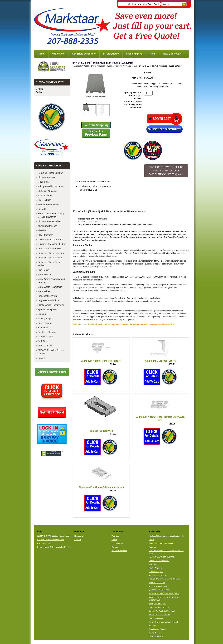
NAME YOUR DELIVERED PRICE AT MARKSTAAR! (164, 599)
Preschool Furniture (48, 296)
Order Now (58, 54)
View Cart (115, 536)
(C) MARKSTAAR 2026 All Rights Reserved (55, 536)
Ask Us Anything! (156, 568)
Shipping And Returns (158, 629)
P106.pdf (83, 190)
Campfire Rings (45, 337)
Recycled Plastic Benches (51, 253)
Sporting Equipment (48, 310)
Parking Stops (45, 319)
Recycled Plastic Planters (50, 258)
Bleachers (43, 230)
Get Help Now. (135, 4)
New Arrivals (79, 536)
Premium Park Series (48, 205)
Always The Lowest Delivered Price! (163, 622)
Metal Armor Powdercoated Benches (51, 281)
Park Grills (43, 341)
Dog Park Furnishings (49, 300)
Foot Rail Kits (44, 200)
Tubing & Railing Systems (51, 186)
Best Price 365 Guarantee (159, 614)
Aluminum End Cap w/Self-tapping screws (101, 487)
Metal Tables (44, 291)
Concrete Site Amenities (50, 249)
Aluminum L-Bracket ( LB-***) (160, 361)
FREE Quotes (111, 54)
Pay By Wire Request (157, 604)
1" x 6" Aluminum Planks (101, 66)
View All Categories (119, 551)
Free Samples (134, 54)
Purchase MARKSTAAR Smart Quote (164, 594)
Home (41, 54)
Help (152, 54)
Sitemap (115, 547)
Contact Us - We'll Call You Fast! (162, 611)
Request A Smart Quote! (159, 586)
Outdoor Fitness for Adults (51, 240)
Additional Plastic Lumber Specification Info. (166, 536)
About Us (153, 547)
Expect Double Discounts (159, 561)
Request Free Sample (158, 575)
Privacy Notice (155, 633)
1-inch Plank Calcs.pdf (90, 186)
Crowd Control (45, 346)
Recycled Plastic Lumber (50, 173)
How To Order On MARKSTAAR (162, 557)
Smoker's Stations (47, 332)
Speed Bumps (45, 323)
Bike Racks (43, 270)
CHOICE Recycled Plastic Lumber (51, 352)
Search (114, 540)
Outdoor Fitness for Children (52, 244)
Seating (41, 358)
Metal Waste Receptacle (50, 287)
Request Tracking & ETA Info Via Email (164, 579)
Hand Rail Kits (45, 195)
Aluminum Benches (47, 226)
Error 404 (153, 625)
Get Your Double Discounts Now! (51, 540)
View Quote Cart (151, 4)
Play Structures (45, 235)
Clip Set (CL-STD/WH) (101, 431)
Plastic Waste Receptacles (51, 305)
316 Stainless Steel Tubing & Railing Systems (51, 215)
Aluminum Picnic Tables (50, 221)
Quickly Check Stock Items (160, 590)
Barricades (43, 328)
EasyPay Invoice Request (159, 607)
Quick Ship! (44, 182)
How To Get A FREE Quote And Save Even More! (166, 552)
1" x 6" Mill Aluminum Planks (126, 66)
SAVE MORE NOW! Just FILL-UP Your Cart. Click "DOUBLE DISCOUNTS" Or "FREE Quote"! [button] (166, 171)
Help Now (153, 564)
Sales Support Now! (157, 583)
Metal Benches (45, 275)
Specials (78, 540)
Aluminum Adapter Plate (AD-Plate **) (101, 361)
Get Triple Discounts (84, 54)
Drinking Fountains (47, 191)
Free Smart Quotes (156, 618)
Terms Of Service (156, 636)
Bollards (42, 209)
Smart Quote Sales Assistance (161, 543)
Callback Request (156, 572)
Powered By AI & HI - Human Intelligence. (54, 547)
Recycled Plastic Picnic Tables (49, 264)
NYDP (151, 540)
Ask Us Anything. (44, 543)
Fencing (42, 314)
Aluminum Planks (82, 66)
